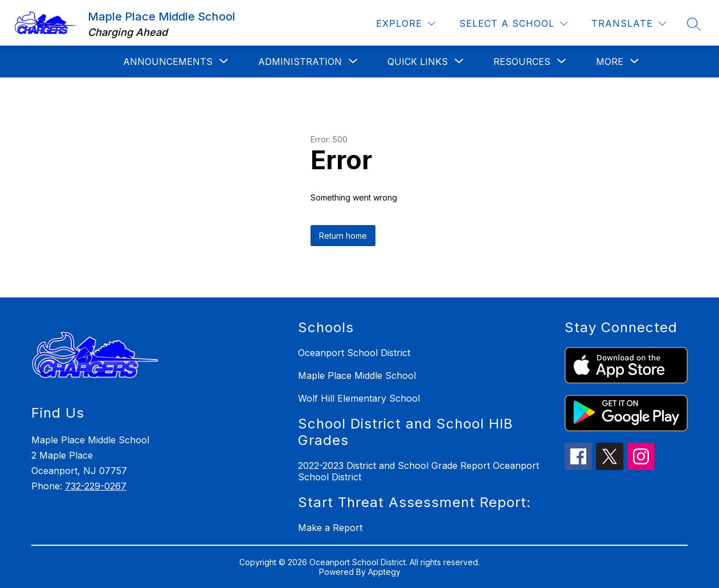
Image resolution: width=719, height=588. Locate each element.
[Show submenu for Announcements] (168, 62)
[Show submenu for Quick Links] (418, 62)
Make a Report (330, 528)
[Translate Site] (629, 24)
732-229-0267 (96, 486)
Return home (343, 236)
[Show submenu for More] (610, 62)
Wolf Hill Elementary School (359, 398)
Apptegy (384, 572)
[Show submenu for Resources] (522, 62)
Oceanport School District (354, 353)
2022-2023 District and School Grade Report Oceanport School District (418, 471)
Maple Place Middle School (357, 375)
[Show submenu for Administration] (300, 62)
